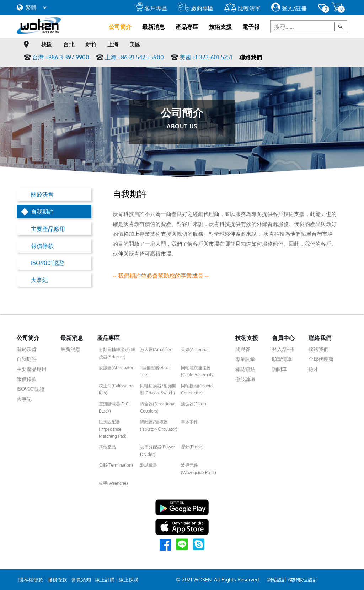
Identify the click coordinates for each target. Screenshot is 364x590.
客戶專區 (151, 8)
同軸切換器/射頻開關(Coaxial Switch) (158, 389)
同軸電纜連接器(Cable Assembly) (198, 371)
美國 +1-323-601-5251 (206, 57)
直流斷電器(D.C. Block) (114, 407)
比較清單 (242, 8)
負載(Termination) (116, 465)
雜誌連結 (245, 369)
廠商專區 (196, 8)
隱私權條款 (31, 580)
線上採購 (129, 580)
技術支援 (220, 27)
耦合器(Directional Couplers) (158, 407)
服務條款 (57, 580)
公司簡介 (120, 27)
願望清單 (282, 359)
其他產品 (107, 447)
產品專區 (187, 27)
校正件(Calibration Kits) (116, 389)
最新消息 (154, 27)
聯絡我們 (251, 57)
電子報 (251, 27)
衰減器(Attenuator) (117, 368)
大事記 (24, 399)
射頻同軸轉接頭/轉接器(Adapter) (117, 353)
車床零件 (189, 422)
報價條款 (42, 246)
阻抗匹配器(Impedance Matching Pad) (113, 429)
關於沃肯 (42, 195)
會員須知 (81, 580)
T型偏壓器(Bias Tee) (154, 371)
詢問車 (279, 369)
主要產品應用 (48, 229)
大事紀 (39, 280)
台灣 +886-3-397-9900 (61, 57)
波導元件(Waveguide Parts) (199, 469)
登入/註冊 (289, 8)
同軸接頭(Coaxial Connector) (197, 389)
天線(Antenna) (195, 349)
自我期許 (42, 212)
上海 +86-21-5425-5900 (134, 57)
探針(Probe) (192, 447)
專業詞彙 (245, 359)
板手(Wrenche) (113, 483)
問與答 (243, 349)
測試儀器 (149, 465)
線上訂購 (105, 580)
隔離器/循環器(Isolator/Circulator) (159, 425)
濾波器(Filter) (194, 404)
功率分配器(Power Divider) (157, 450)
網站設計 (277, 580)
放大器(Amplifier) (156, 349)
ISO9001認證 (47, 263)
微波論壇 (245, 379)
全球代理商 (321, 359)
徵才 (314, 369)
